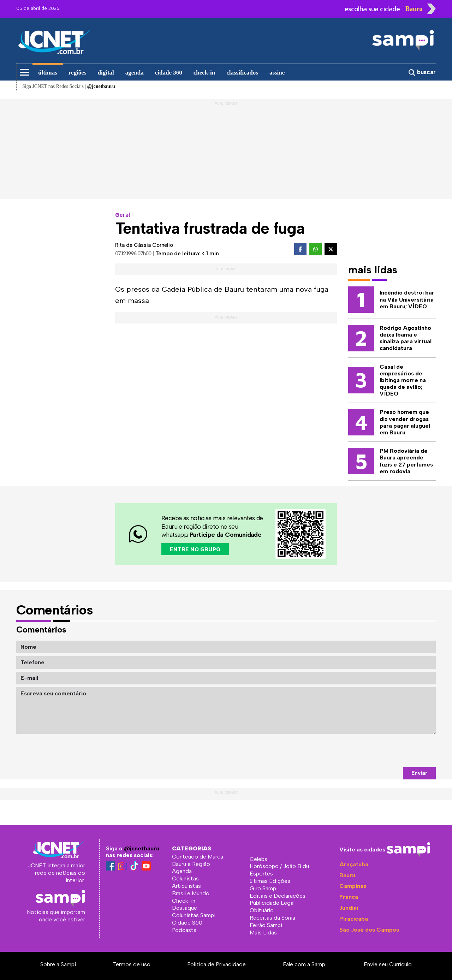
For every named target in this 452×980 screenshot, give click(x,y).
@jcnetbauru (142, 848)
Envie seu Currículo (388, 964)
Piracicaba (354, 919)
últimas (48, 73)
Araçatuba (354, 864)
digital (106, 73)
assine (277, 73)
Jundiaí (349, 908)
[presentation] (382, 750)
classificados (242, 73)
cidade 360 (169, 73)
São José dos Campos (369, 930)
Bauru (347, 875)
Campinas (353, 886)
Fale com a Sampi (305, 964)
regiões (78, 73)
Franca (349, 897)
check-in (204, 73)
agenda (135, 73)
